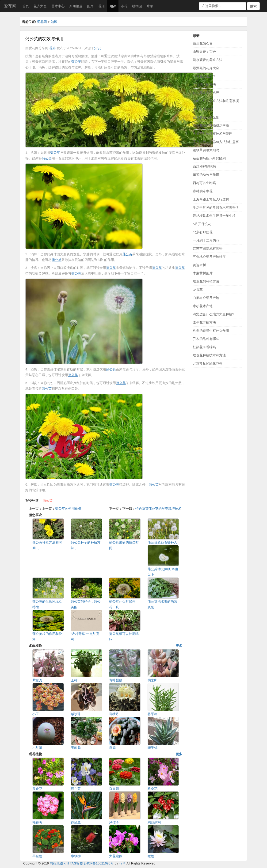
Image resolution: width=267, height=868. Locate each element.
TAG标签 (76, 863)
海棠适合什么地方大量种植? (214, 314)
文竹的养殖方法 (204, 84)
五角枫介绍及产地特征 (209, 257)
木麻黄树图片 (203, 273)
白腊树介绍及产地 (206, 298)
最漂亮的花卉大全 (206, 68)
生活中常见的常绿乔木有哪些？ (216, 208)
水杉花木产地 (203, 306)
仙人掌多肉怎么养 (206, 93)
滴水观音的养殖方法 (208, 60)
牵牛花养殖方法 (204, 322)
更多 (179, 646)
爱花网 (10, 6)
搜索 (253, 6)
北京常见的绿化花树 (208, 363)
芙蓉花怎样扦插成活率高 (211, 125)
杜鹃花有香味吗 (204, 347)
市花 (124, 6)
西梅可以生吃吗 (204, 183)
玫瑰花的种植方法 (206, 281)
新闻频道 (76, 6)
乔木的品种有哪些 (206, 339)
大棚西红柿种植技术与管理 (213, 134)
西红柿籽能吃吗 (204, 166)
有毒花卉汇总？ (204, 76)
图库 (90, 6)
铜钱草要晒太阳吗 (206, 150)
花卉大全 (40, 6)
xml (66, 863)
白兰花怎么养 (203, 43)
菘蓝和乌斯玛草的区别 (209, 158)
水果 (150, 6)
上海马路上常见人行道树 (211, 199)
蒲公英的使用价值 (68, 509)
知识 (113, 6)
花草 (122, 863)
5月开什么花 (202, 224)
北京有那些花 (203, 232)
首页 (26, 6)
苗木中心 (58, 6)
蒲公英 (48, 500)
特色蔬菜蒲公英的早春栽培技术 (158, 509)
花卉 (53, 48)
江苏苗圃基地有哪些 (208, 249)
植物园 (137, 6)
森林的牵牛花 (203, 191)
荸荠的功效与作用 (206, 175)
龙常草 (198, 290)
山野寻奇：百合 (204, 52)
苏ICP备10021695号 (99, 863)
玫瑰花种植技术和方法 (209, 355)
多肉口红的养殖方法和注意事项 (216, 101)
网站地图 (56, 863)
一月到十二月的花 (206, 240)
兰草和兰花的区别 (206, 117)
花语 (102, 6)
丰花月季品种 (203, 109)
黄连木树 (199, 265)
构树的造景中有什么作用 (211, 331)
